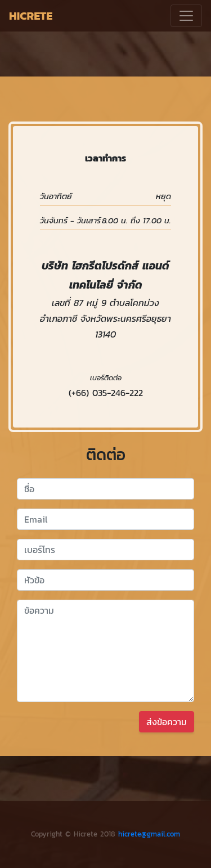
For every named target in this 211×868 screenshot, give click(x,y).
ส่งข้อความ (167, 722)
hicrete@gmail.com (149, 834)
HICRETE (31, 16)
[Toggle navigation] (186, 16)
